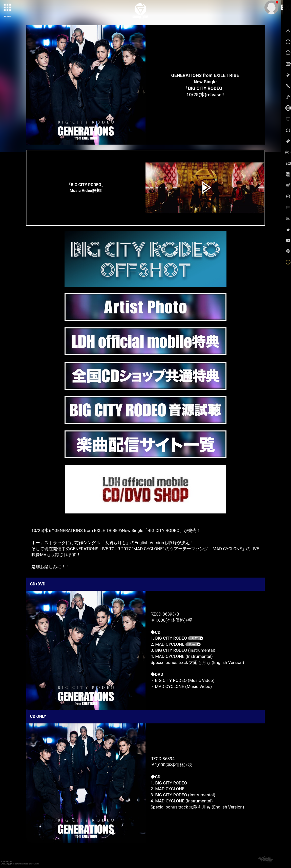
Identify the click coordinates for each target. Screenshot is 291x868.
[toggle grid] (8, 8)
